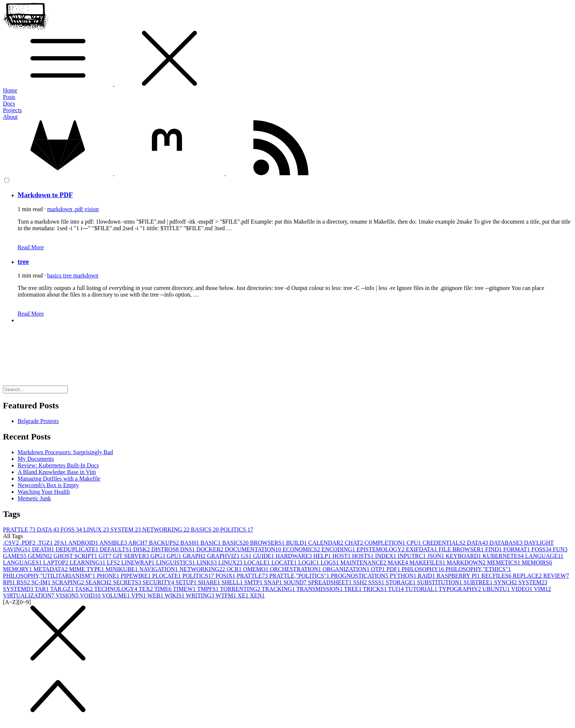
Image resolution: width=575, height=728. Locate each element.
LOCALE (258, 562)
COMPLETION (386, 543)
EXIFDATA (422, 549)
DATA (49, 530)
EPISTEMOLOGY (381, 549)
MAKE (398, 562)
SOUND (296, 582)
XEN (257, 595)
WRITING (201, 595)
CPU (415, 543)
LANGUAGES (23, 562)
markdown (60, 209)
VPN (139, 595)
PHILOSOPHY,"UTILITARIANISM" (50, 576)
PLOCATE (167, 576)
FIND (494, 549)
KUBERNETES (504, 556)
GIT (106, 556)
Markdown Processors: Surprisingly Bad (65, 452)
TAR (42, 589)
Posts (9, 97)
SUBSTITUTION (440, 582)
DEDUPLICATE (78, 549)
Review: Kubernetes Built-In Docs (58, 465)
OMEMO (257, 569)
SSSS (377, 582)
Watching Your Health (44, 492)
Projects (12, 110)
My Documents (36, 459)
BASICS (206, 530)
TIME (164, 589)
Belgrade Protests (38, 421)
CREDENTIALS (445, 543)
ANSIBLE (114, 543)
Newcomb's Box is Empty (48, 485)
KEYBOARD (464, 556)
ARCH (139, 543)
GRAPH (195, 556)
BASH (191, 543)
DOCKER (210, 549)
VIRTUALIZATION (29, 595)
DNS (188, 549)
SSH (361, 582)
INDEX (387, 556)
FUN (560, 549)
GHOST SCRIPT (76, 556)
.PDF (28, 543)
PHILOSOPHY (424, 569)
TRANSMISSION (320, 589)
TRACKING (279, 589)
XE (244, 595)
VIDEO (522, 589)
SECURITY (159, 582)
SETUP (187, 582)
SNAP (274, 582)
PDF (394, 569)
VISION (68, 595)
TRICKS (376, 589)
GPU (175, 556)
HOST (342, 556)
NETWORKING (166, 530)
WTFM (227, 595)
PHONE (109, 576)
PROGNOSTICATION (360, 576)
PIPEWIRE (136, 576)
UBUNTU (497, 589)
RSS (24, 582)
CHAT (355, 543)
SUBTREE (479, 582)
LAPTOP (56, 562)
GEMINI (41, 556)
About (10, 117)
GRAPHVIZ (224, 556)
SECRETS (128, 582)
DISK (142, 549)
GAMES (15, 556)
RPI (10, 582)
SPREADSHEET (331, 582)
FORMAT (517, 549)
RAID (427, 576)
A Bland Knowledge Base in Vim (57, 472)
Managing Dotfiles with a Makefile (59, 479)
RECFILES (497, 576)
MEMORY (18, 569)
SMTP (254, 582)
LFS (114, 562)
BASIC (211, 543)
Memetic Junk (34, 498)
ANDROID (84, 543)
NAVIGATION (159, 569)
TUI (396, 589)
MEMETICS (504, 562)
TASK (85, 589)
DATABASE (507, 543)
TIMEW (185, 589)
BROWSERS (268, 543)
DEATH (44, 549)
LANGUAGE (544, 556)
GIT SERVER (132, 556)
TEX (147, 589)
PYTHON (404, 576)
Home (10, 90)
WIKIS (175, 595)
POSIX (226, 576)
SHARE (210, 582)
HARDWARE (295, 556)
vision (91, 209)
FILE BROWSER (462, 549)
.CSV (12, 543)
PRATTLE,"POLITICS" (300, 576)
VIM (542, 589)
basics (55, 275)
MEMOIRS (537, 562)
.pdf (79, 209)
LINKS (207, 562)
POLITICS (237, 530)
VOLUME (117, 595)
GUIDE (264, 556)
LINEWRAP (139, 562)
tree (23, 262)
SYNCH (506, 582)
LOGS (330, 562)
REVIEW (556, 576)
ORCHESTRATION (296, 569)
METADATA (51, 569)
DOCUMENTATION (254, 549)
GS (247, 556)
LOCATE (285, 562)
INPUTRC (412, 556)
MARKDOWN (467, 562)
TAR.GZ (63, 589)
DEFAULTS (116, 549)
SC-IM (41, 582)
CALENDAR (327, 543)
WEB (156, 595)
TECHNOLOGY (116, 589)
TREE (354, 589)
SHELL (233, 582)
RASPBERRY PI (459, 576)
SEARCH (99, 582)
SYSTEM (126, 530)
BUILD (297, 543)
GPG (158, 556)
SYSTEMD (19, 589)
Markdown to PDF (45, 195)
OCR (235, 569)
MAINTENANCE (364, 562)
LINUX (97, 530)
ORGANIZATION (347, 569)
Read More (31, 247)
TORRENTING (241, 589)
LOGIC (309, 562)
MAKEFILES (428, 562)
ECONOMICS (302, 549)
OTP (379, 569)
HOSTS (364, 556)
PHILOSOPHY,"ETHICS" (478, 569)
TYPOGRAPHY (461, 589)
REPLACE (528, 576)
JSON (436, 556)
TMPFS (208, 589)
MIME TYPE (87, 569)
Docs (9, 104)
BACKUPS (165, 543)
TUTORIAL (422, 589)
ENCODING (339, 549)
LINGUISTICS (176, 562)
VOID (91, 595)
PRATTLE (20, 530)
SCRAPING (69, 582)
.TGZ (45, 543)
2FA (61, 543)
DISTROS (166, 549)
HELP (323, 556)
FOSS (72, 530)
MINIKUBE (122, 569)
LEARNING (88, 562)
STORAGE (402, 582)
